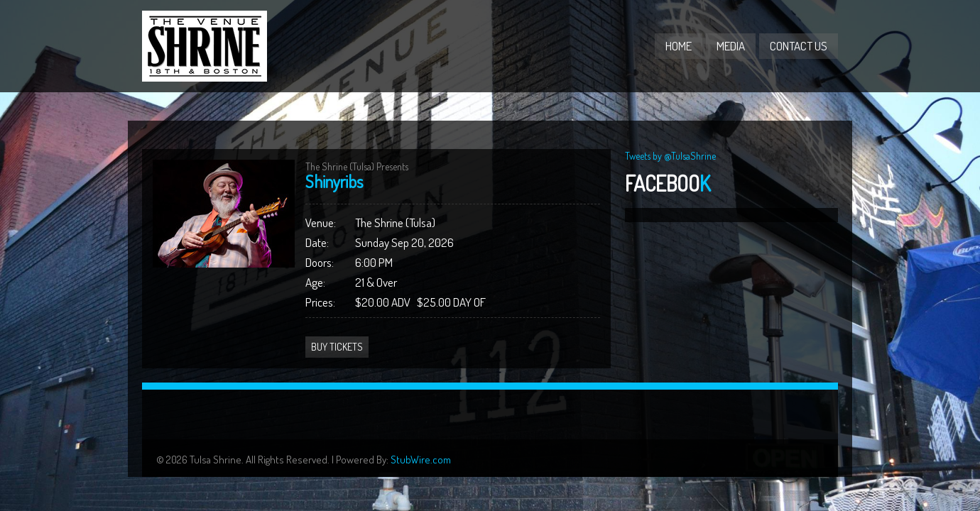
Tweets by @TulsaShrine (670, 156)
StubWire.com (421, 460)
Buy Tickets (337, 347)
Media (731, 46)
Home (679, 46)
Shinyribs (334, 181)
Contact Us (799, 46)
